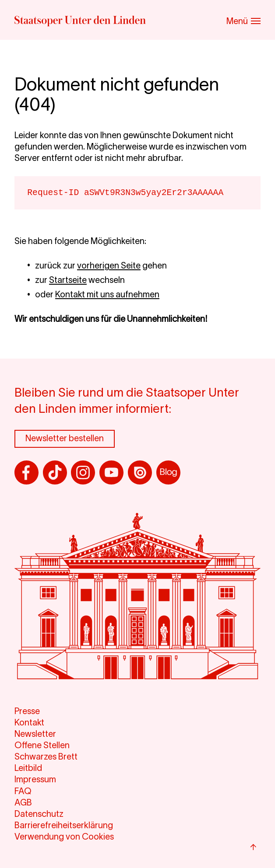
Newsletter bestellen (65, 438)
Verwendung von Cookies (64, 837)
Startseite (68, 280)
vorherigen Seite (109, 265)
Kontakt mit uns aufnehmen (107, 294)
